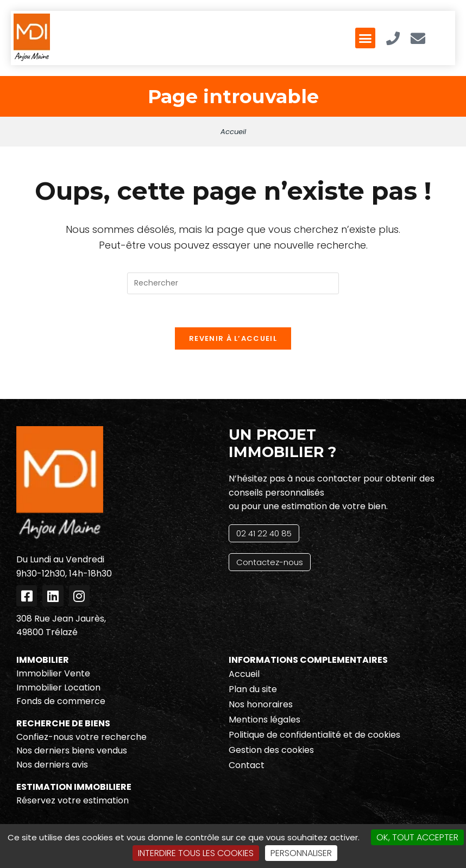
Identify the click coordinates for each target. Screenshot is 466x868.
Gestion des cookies (271, 750)
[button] (366, 38)
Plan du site (253, 689)
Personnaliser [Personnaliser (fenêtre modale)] (301, 853)
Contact (247, 765)
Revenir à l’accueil (233, 338)
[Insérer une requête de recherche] (233, 283)
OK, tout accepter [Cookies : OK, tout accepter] (417, 837)
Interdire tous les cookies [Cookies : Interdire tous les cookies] (196, 853)
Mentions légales (265, 720)
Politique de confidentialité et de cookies (314, 735)
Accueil (233, 132)
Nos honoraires (261, 704)
